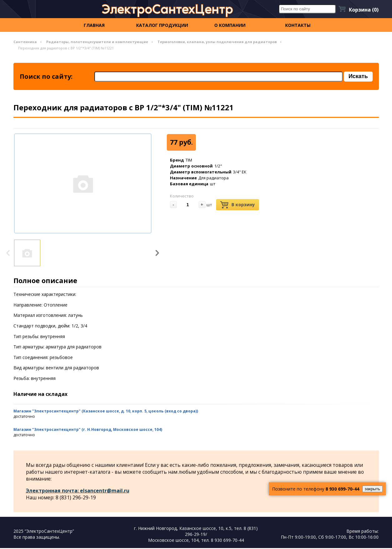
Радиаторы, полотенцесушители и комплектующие (97, 42)
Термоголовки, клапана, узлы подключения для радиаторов (217, 42)
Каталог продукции (162, 25)
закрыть (372, 489)
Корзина (364, 10)
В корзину (238, 205)
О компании (230, 25)
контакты (298, 25)
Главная (94, 25)
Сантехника (25, 42)
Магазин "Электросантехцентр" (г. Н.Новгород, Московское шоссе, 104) (88, 430)
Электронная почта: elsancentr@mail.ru (78, 492)
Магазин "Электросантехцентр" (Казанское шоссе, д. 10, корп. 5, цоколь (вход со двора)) (106, 412)
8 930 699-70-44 (342, 489)
